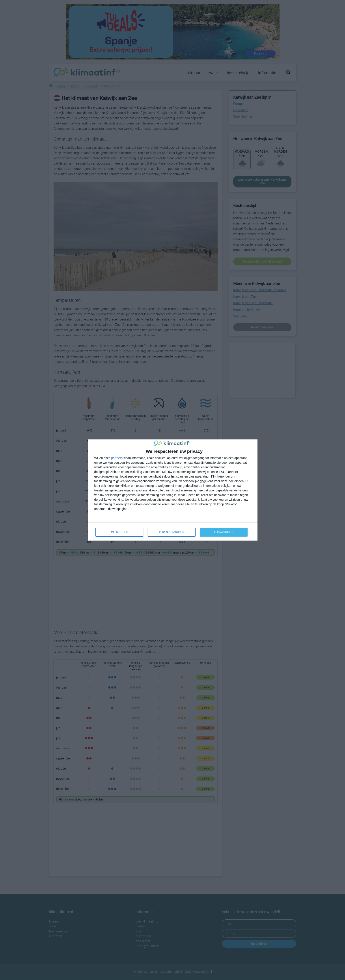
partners (117, 458)
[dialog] (173, 490)
